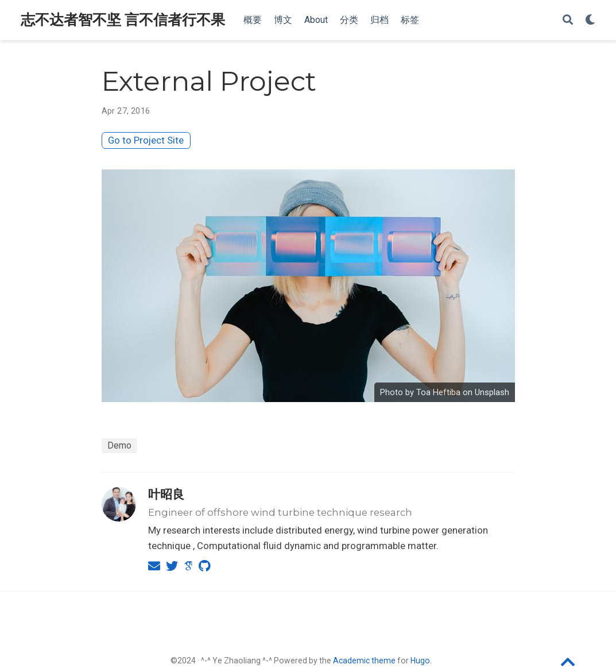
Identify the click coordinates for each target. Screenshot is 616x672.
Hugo (420, 661)
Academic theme (364, 661)
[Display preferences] (590, 20)
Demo (119, 445)
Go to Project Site (146, 140)
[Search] (568, 20)
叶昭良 (166, 494)
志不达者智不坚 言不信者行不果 (123, 20)
